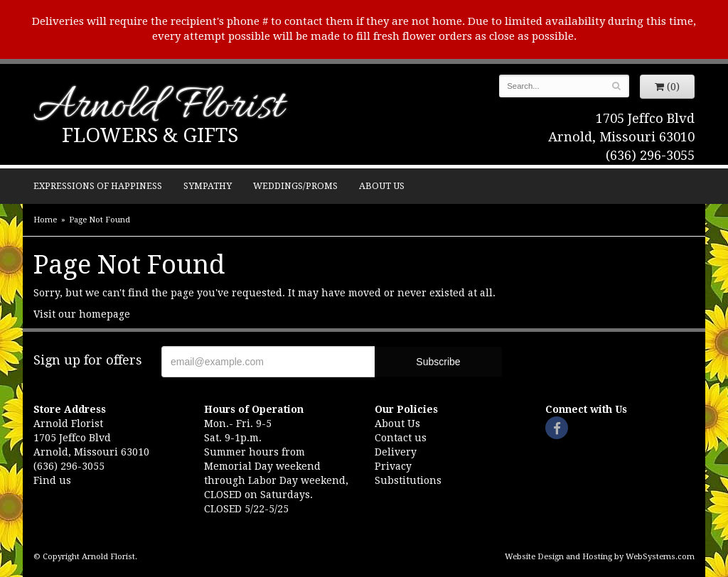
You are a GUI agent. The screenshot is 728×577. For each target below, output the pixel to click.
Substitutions (408, 480)
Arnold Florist (159, 108)
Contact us (401, 438)
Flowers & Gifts (150, 135)
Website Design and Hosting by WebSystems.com (600, 557)
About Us (382, 186)
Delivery (396, 452)
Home (45, 220)
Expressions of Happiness (98, 186)
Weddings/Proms (295, 186)
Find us (52, 480)
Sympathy (208, 186)
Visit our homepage (82, 314)
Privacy (393, 466)
